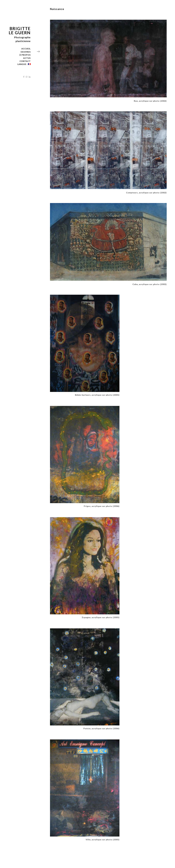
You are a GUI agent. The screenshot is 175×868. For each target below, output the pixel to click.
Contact (25, 61)
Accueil (26, 49)
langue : (24, 64)
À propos (25, 55)
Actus (27, 58)
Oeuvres (26, 52)
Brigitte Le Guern (20, 31)
